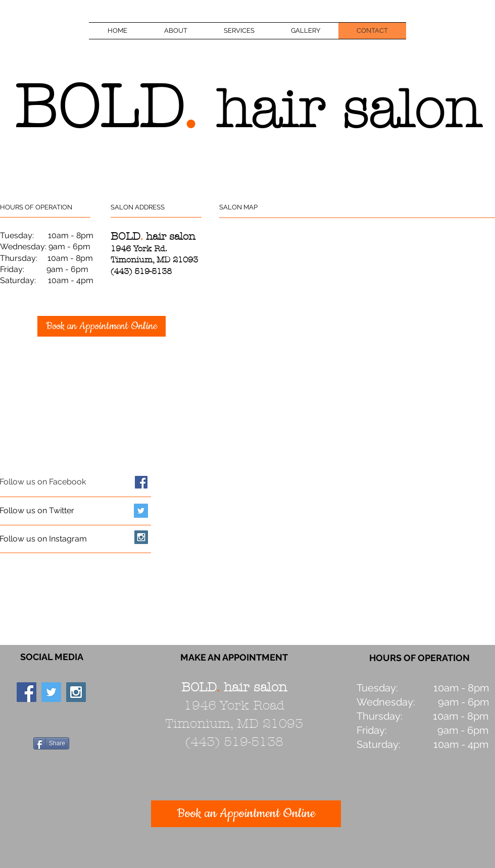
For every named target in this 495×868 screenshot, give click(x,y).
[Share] (51, 743)
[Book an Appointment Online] (102, 326)
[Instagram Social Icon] (141, 537)
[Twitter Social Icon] (141, 511)
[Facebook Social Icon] (141, 482)
